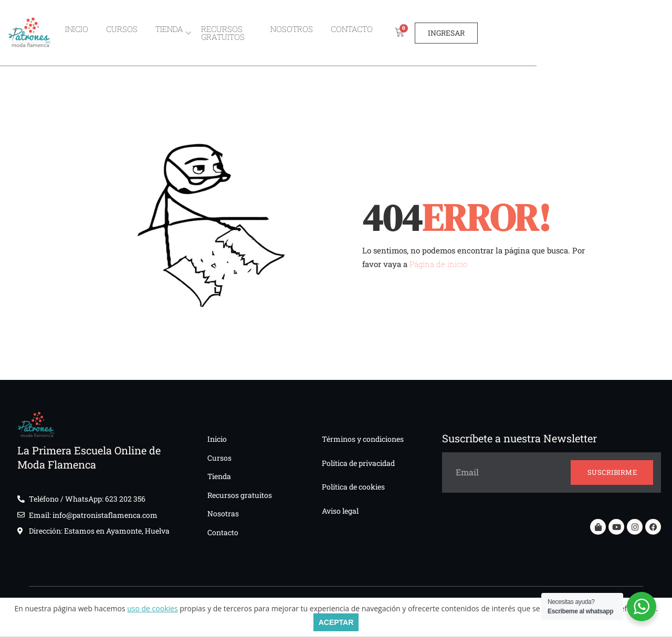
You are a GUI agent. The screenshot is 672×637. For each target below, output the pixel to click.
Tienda (211, 33)
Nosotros (369, 33)
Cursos (163, 33)
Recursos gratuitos (286, 33)
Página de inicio (438, 264)
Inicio (118, 33)
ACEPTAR (336, 622)
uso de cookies (152, 608)
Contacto (429, 33)
